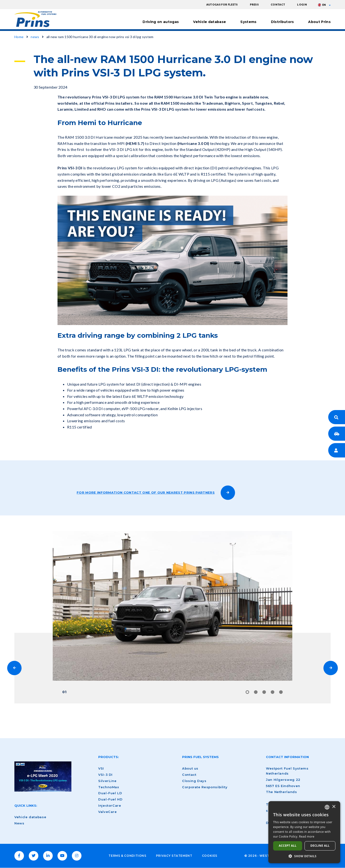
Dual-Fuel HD (110, 799)
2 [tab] (256, 692)
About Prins (319, 22)
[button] (304, 856)
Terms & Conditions (127, 856)
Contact (278, 4)
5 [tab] (281, 692)
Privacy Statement (174, 856)
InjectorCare (110, 805)
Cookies (210, 856)
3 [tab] (264, 692)
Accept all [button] (288, 846)
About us (190, 768)
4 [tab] (273, 692)
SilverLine (107, 781)
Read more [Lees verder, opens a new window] (307, 837)
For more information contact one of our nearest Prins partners (146, 492)
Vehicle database (210, 22)
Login (302, 4)
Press (254, 4)
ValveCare (108, 812)
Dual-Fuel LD (110, 793)
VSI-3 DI (105, 775)
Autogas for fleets (222, 4)
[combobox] (327, 807)
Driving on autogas (161, 22)
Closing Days (194, 781)
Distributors (282, 22)
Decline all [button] (320, 846)
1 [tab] (247, 692)
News (19, 823)
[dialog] (304, 832)
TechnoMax (109, 787)
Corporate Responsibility (205, 787)
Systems (248, 22)
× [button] (334, 807)
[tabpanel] (172, 606)
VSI (101, 768)
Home (19, 37)
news (35, 37)
